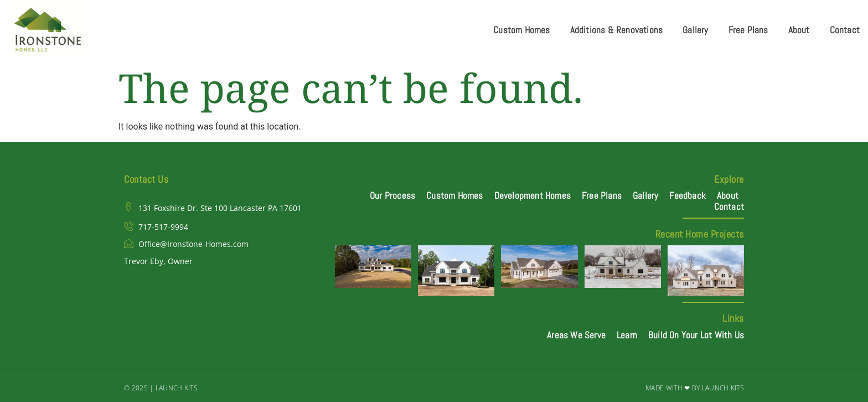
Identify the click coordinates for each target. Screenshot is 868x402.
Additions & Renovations (617, 30)
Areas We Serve (576, 335)
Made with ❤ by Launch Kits (695, 388)
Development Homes (533, 195)
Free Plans (748, 30)
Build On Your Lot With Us (696, 335)
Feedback (688, 195)
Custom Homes (521, 30)
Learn (627, 335)
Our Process (392, 195)
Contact (845, 30)
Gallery (695, 30)
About (799, 30)
